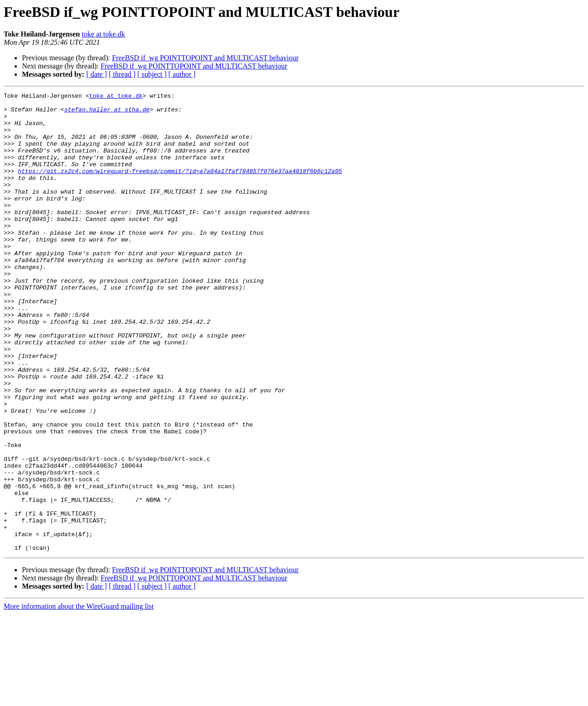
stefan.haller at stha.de (107, 113)
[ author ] (182, 74)
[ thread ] (122, 74)
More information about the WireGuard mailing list (79, 698)
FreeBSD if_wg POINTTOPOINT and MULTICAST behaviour (205, 58)
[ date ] (97, 74)
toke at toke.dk (103, 34)
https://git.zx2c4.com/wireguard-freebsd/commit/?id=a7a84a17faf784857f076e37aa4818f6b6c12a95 (180, 187)
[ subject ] (152, 74)
